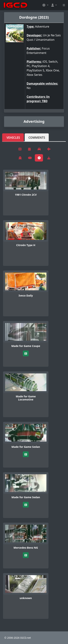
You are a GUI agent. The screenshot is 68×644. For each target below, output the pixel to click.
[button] (45, 5)
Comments (37, 138)
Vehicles (13, 138)
